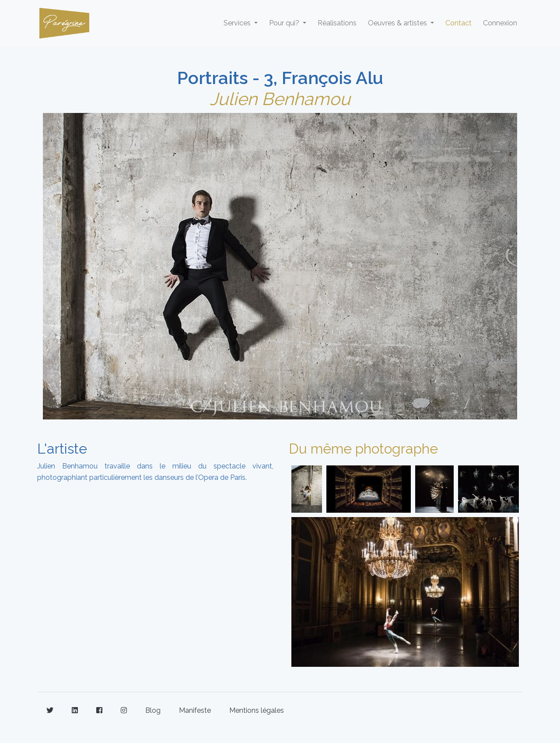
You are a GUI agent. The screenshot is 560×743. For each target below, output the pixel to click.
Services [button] (238, 23)
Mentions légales (257, 710)
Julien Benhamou (280, 99)
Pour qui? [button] (285, 23)
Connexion (500, 23)
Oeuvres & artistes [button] (398, 23)
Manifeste (195, 710)
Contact (458, 23)
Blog (153, 710)
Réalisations (337, 23)
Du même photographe (363, 449)
